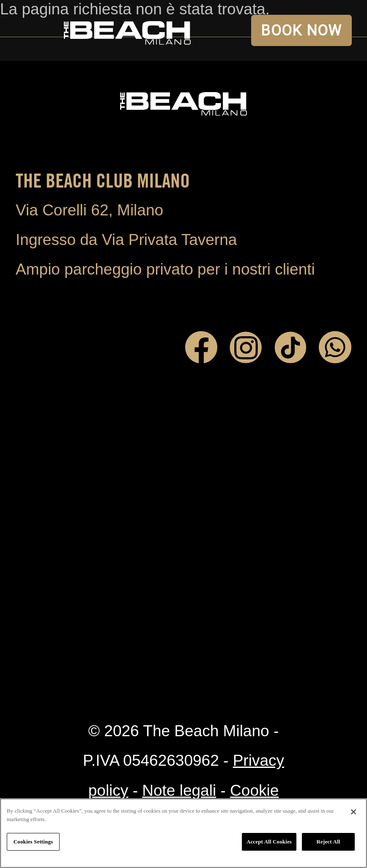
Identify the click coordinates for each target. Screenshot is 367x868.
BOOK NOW (301, 30)
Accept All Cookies (269, 842)
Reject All (329, 842)
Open (30, 30)
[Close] (353, 812)
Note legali (179, 790)
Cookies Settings (33, 842)
